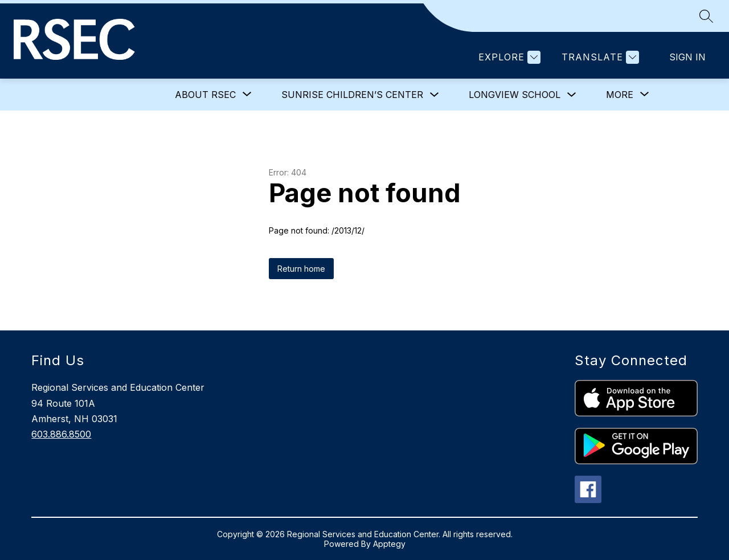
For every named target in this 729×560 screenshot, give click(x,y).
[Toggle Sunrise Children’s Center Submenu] (435, 95)
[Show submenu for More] (620, 95)
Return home (301, 269)
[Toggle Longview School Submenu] (572, 95)
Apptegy (389, 544)
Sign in (687, 57)
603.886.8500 (61, 434)
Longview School (515, 95)
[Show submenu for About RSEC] (205, 95)
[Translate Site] (599, 57)
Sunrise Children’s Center (352, 95)
